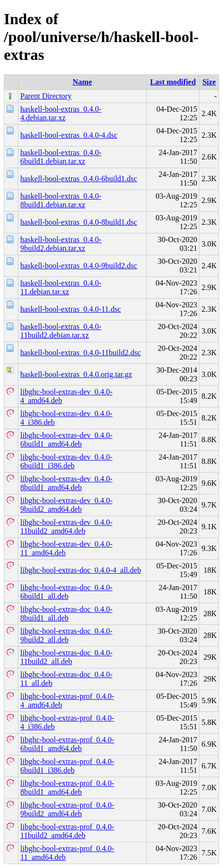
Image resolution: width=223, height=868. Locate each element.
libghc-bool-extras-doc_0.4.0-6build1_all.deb (66, 592)
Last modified (173, 82)
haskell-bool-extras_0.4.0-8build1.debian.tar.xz (61, 200)
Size (209, 82)
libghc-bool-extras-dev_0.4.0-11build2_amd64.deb (66, 527)
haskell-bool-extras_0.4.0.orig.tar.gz (76, 374)
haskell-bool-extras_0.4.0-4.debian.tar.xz (61, 113)
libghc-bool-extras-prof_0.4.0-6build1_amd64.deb (67, 744)
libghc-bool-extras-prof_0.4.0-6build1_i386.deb (67, 766)
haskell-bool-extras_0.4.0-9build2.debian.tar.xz (61, 244)
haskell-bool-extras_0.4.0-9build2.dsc (79, 266)
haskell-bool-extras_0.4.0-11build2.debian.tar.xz (61, 331)
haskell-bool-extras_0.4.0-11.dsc (71, 309)
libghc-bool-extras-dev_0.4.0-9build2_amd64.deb (66, 505)
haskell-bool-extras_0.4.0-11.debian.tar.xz (61, 287)
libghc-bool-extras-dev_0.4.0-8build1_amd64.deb (66, 483)
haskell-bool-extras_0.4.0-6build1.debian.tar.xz (61, 157)
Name (83, 82)
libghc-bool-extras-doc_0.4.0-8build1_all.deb (66, 614)
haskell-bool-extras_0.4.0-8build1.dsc (79, 222)
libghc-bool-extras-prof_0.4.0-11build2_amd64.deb (67, 831)
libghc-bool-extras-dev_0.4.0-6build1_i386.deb (66, 461)
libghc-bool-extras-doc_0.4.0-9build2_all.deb (66, 635)
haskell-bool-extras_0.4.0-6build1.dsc (79, 179)
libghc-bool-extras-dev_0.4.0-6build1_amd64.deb (66, 440)
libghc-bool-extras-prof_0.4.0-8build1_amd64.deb (67, 788)
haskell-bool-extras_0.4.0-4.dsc (69, 135)
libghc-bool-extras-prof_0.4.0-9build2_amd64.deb (67, 809)
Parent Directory (46, 96)
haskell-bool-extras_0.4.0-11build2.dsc (81, 353)
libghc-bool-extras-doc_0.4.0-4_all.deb (81, 570)
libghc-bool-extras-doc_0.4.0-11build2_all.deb (66, 657)
